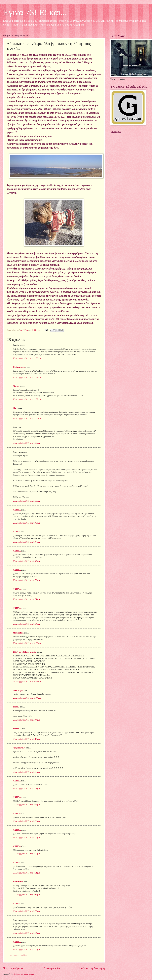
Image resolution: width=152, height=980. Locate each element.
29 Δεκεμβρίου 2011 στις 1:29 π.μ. (27, 443)
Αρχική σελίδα (52, 968)
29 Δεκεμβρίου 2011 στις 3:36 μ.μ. (27, 772)
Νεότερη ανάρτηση (14, 968)
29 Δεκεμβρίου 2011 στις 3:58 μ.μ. (27, 805)
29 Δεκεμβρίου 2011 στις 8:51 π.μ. (27, 599)
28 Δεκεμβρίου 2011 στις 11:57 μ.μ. (27, 399)
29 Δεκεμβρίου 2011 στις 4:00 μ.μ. (27, 837)
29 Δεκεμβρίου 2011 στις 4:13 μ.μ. (27, 895)
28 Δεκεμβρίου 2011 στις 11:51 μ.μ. (27, 377)
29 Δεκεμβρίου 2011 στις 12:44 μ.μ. (27, 698)
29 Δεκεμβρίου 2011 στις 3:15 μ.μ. (27, 739)
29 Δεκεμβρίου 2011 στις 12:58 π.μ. (27, 418)
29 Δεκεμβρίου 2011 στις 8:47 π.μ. (27, 542)
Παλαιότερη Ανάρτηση (92, 968)
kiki (15, 408)
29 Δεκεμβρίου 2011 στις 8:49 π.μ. (27, 561)
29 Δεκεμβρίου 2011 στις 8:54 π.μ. (27, 624)
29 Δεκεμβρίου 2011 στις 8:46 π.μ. (27, 523)
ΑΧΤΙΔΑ (17, 510)
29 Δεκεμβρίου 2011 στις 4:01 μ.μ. (27, 873)
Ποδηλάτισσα (19, 367)
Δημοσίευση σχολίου (19, 955)
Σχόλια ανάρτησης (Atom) (24, 974)
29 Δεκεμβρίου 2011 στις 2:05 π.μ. (27, 501)
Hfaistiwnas (18, 882)
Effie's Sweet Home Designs (25, 652)
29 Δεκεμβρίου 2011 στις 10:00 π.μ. (27, 643)
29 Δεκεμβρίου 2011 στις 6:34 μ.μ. (27, 933)
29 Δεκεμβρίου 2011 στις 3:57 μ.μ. (27, 788)
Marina (16, 386)
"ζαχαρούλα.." (19, 748)
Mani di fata (18, 633)
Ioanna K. (17, 729)
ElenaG (16, 707)
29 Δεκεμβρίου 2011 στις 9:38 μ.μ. (27, 949)
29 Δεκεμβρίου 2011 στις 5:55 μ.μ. (27, 911)
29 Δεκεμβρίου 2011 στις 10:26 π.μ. (27, 682)
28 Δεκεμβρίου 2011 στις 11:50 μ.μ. (27, 358)
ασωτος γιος (18, 690)
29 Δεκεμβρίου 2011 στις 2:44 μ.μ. (27, 720)
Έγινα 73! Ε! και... (35, 12)
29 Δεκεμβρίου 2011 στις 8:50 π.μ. (27, 580)
